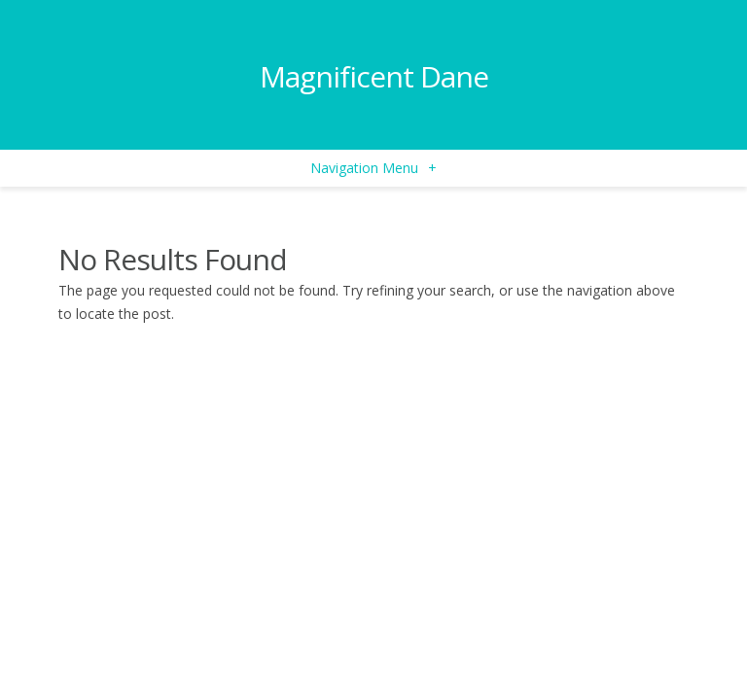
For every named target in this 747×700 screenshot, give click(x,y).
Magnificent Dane (374, 76)
